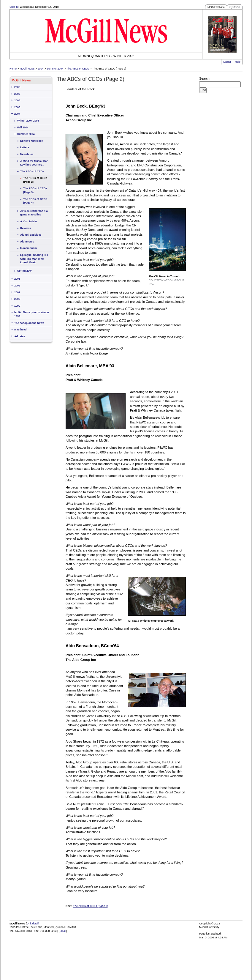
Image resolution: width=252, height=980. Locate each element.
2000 (17, 299)
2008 (17, 87)
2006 (17, 100)
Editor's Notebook (32, 141)
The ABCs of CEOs (78, 69)
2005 (17, 107)
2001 (17, 292)
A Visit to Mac (29, 221)
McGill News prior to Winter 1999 (32, 314)
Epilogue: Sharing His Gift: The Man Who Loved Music (34, 259)
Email (63, 931)
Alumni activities (31, 235)
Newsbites (27, 154)
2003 (17, 279)
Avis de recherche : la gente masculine (34, 213)
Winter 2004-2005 (28, 121)
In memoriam (28, 248)
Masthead (20, 330)
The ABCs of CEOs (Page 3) (35, 190)
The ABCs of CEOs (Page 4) (35, 201)
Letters (25, 147)
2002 (17, 286)
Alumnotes (27, 242)
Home (13, 69)
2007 (17, 94)
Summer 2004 (55, 69)
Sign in (14, 7)
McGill (235, 7)
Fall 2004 (23, 127)
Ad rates (20, 336)
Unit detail (33, 924)
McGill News (27, 69)
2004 (41, 69)
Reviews (26, 228)
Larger (227, 62)
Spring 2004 (25, 271)
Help (238, 62)
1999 (17, 306)
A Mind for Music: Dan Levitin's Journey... (34, 163)
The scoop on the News (29, 323)
